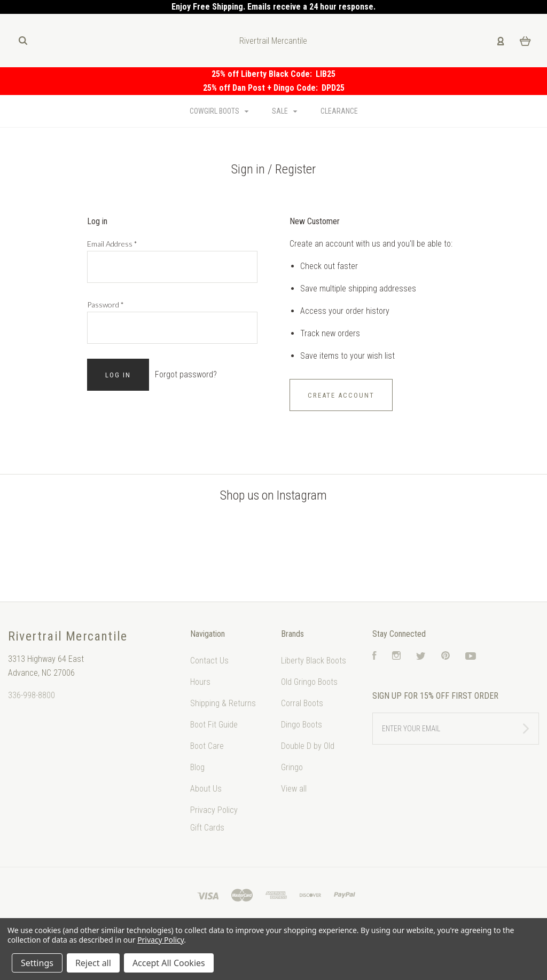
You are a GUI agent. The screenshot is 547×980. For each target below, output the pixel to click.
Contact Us (209, 661)
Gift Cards (207, 828)
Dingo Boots (302, 725)
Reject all (93, 963)
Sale (285, 111)
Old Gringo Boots (309, 682)
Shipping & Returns (223, 703)
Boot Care (207, 746)
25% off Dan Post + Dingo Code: (262, 88)
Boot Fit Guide (214, 725)
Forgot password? (186, 374)
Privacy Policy (214, 810)
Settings (37, 963)
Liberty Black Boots (314, 661)
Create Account (341, 395)
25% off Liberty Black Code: (264, 74)
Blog (197, 767)
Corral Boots (302, 703)
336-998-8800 (32, 695)
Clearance (339, 111)
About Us (206, 789)
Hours (200, 682)
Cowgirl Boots (219, 111)
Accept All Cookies (169, 963)
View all (294, 789)
